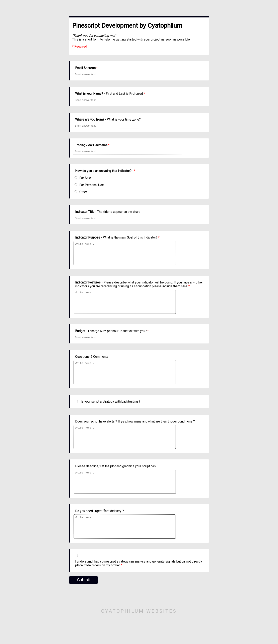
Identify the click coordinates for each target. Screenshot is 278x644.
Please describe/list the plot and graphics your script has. (116, 483)
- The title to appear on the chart (107, 212)
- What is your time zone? (108, 119)
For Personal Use (92, 185)
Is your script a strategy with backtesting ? (111, 414)
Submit (83, 605)
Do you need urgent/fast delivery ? (100, 532)
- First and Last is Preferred (110, 94)
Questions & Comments (92, 365)
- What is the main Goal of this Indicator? (117, 237)
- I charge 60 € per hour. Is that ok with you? (112, 339)
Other (83, 192)
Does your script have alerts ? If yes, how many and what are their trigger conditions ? (135, 434)
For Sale (85, 178)
